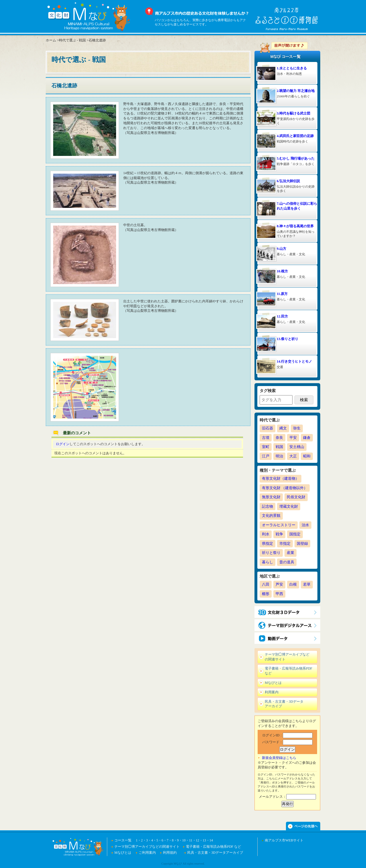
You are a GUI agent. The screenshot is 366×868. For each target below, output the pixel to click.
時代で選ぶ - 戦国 (72, 40)
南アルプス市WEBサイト (284, 840)
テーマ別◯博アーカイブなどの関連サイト (287, 657)
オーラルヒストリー (279, 525)
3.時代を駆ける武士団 (294, 113)
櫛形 (266, 594)
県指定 (267, 543)
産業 (291, 553)
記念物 (267, 506)
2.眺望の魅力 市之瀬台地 (296, 91)
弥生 (297, 428)
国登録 (302, 543)
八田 (266, 584)
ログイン (63, 444)
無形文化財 (271, 497)
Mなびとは (273, 683)
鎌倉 (307, 438)
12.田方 (282, 316)
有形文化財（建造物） (281, 478)
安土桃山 (297, 447)
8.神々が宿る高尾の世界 (295, 226)
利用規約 (170, 853)
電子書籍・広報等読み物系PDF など (289, 671)
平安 (293, 438)
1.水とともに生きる (292, 68)
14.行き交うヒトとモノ (294, 361)
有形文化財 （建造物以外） (285, 488)
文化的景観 (271, 516)
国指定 (295, 534)
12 (198, 840)
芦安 (279, 584)
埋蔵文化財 (289, 506)
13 (204, 840)
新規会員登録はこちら (279, 758)
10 (184, 840)
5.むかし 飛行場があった (296, 158)
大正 (293, 456)
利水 (266, 534)
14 (211, 840)
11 (191, 840)
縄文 (283, 428)
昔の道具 (287, 562)
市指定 (285, 543)
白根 (293, 584)
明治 (279, 456)
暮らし (267, 562)
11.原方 (282, 294)
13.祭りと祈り (288, 339)
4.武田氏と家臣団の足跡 (295, 136)
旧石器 (267, 428)
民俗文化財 (296, 497)
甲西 (279, 594)
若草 (307, 584)
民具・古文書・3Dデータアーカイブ (284, 704)
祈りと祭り (271, 553)
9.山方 (282, 249)
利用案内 (272, 692)
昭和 (307, 456)
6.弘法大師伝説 (288, 181)
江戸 (266, 456)
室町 (266, 447)
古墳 (266, 438)
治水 (305, 525)
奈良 (279, 438)
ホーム (51, 40)
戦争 (279, 534)
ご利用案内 (147, 853)
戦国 (279, 447)
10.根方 (282, 271)
